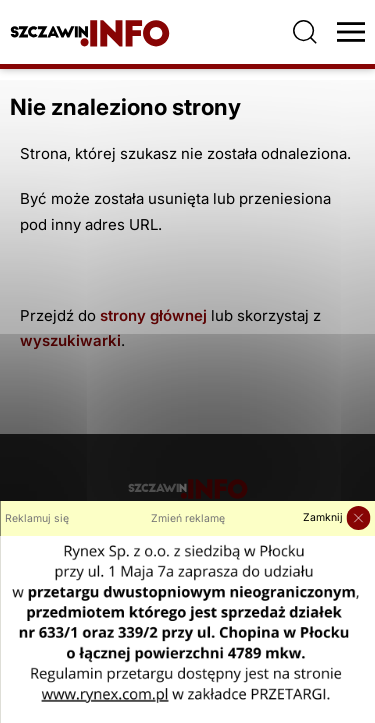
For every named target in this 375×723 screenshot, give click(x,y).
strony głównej (153, 315)
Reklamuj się (37, 518)
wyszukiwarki (70, 340)
